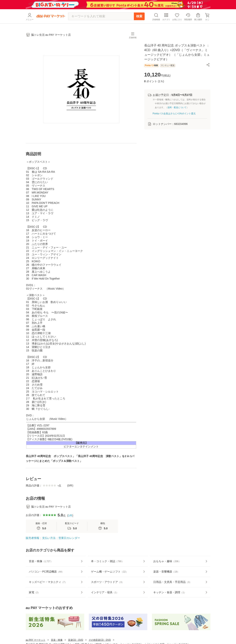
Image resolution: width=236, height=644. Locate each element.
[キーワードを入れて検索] (101, 16)
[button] (208, 65)
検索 (139, 16)
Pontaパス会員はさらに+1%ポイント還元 (174, 114)
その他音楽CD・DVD (100, 640)
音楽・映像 (57, 640)
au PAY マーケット (36, 640)
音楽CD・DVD (76, 640)
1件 (70, 515)
